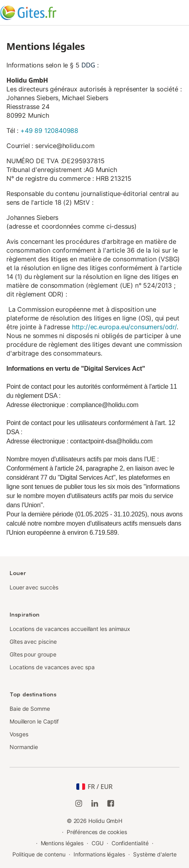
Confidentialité (130, 843)
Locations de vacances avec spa (52, 667)
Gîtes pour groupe (33, 654)
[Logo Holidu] (40, 13)
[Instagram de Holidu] (79, 803)
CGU (97, 843)
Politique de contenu (39, 854)
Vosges (19, 734)
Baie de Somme (30, 709)
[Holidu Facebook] (111, 803)
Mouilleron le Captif (34, 721)
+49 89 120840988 (49, 130)
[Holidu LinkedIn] (95, 803)
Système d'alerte (155, 854)
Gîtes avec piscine (33, 642)
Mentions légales (62, 843)
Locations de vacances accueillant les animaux (70, 629)
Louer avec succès (34, 587)
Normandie (24, 747)
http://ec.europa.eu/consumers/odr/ (124, 327)
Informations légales (99, 854)
